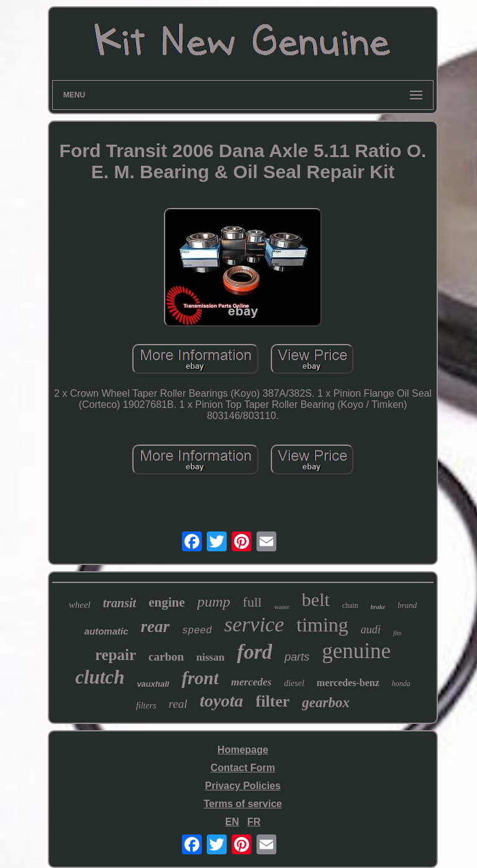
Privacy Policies (243, 786)
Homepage (243, 750)
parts (297, 657)
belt (316, 599)
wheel (80, 605)
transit (120, 603)
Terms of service (243, 804)
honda (401, 684)
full (252, 602)
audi (371, 630)
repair (116, 655)
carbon (166, 657)
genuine (356, 651)
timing (322, 625)
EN (232, 822)
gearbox (326, 703)
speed (197, 631)
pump (213, 602)
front (200, 678)
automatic (107, 631)
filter (273, 701)
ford (254, 652)
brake (378, 607)
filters (146, 706)
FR (254, 822)
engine (166, 602)
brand (407, 605)
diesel (294, 683)
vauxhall (153, 684)
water (281, 607)
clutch (100, 677)
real (178, 704)
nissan (210, 657)
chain (350, 605)
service (254, 624)
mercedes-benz (348, 683)
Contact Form (243, 768)
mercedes (251, 682)
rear (156, 626)
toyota (222, 701)
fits (397, 633)
